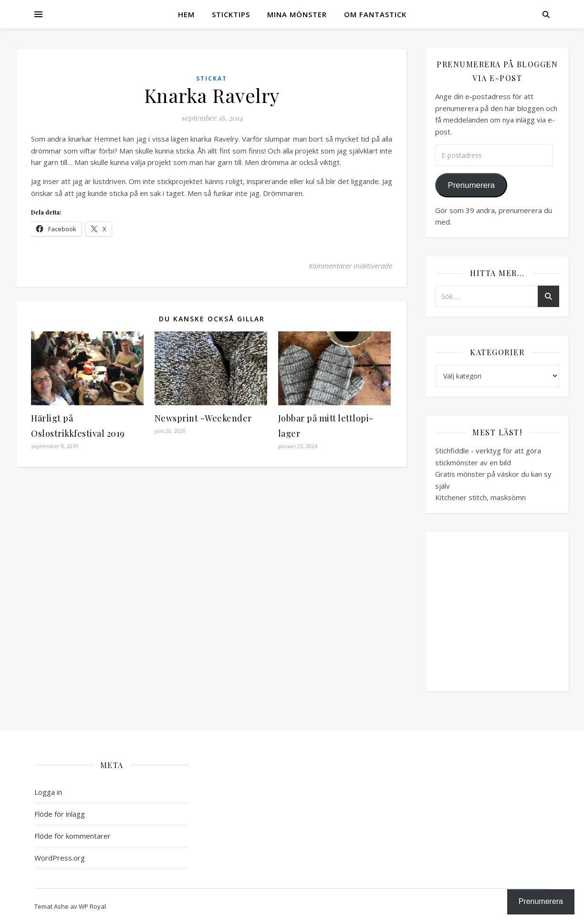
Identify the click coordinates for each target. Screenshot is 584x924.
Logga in (48, 792)
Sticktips (231, 14)
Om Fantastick (375, 14)
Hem (186, 14)
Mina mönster (297, 14)
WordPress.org (60, 858)
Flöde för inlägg (60, 814)
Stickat (212, 78)
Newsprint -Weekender (203, 418)
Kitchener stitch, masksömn (480, 497)
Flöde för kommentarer (73, 836)
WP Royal (92, 906)
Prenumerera (471, 185)
